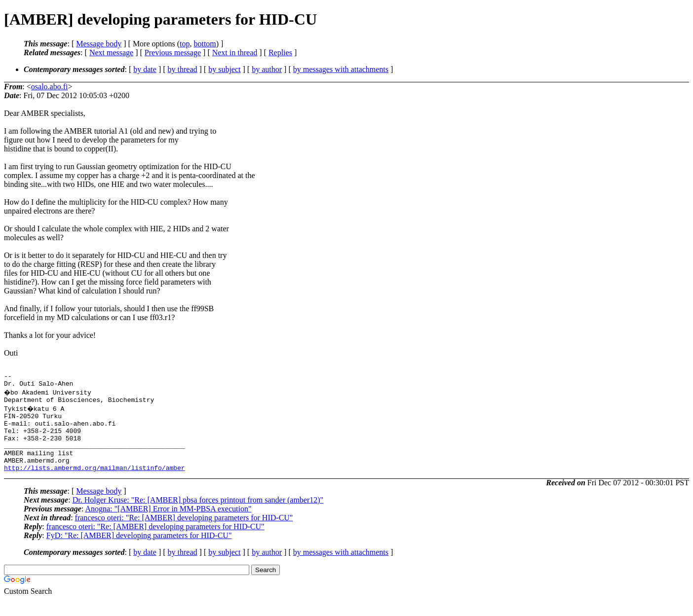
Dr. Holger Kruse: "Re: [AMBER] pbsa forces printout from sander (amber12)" (198, 516)
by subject (224, 69)
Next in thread (235, 53)
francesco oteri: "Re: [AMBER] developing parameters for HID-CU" (184, 534)
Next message (111, 53)
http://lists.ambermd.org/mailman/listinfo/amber (95, 484)
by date (145, 69)
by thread (183, 69)
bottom (205, 44)
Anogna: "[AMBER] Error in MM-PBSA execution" (168, 525)
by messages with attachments (341, 69)
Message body (99, 44)
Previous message (173, 53)
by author (267, 69)
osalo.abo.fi (50, 87)
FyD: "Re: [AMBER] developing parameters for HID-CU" (139, 552)
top (185, 44)
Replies (280, 53)
